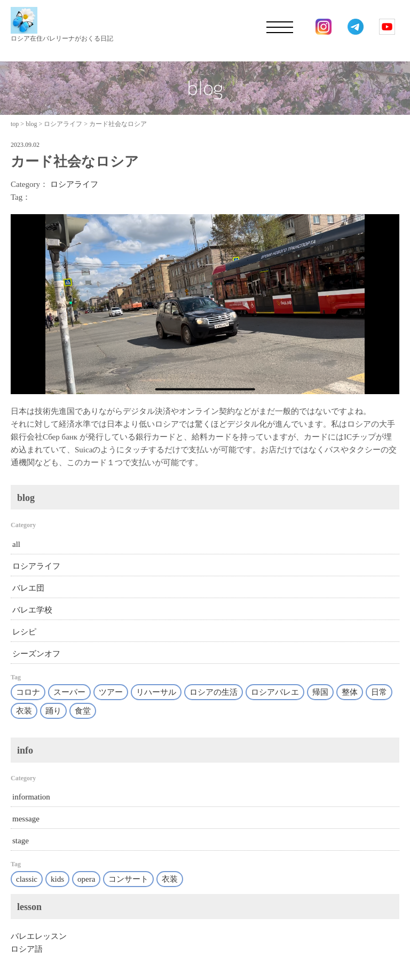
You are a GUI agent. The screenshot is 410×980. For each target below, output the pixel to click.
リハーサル (156, 692)
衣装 (24, 711)
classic (27, 879)
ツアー (111, 692)
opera (86, 879)
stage (21, 841)
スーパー (69, 692)
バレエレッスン (39, 936)
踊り (53, 711)
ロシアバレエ (275, 692)
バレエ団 (28, 588)
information (31, 797)
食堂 (83, 711)
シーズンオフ (36, 654)
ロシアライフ (74, 184)
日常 (379, 692)
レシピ (24, 632)
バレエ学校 (32, 610)
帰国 (320, 692)
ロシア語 (27, 949)
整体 (350, 692)
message (26, 819)
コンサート (128, 879)
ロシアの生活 (214, 692)
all (16, 544)
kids (57, 879)
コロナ (28, 692)
